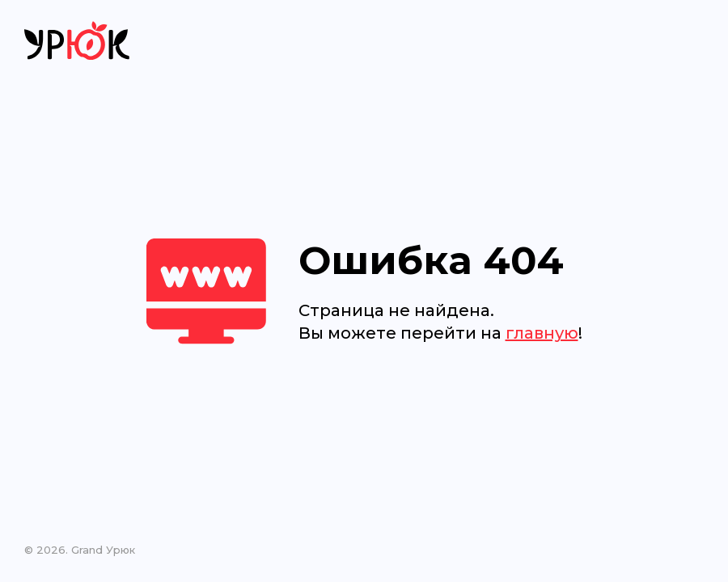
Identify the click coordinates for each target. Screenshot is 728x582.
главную (542, 333)
